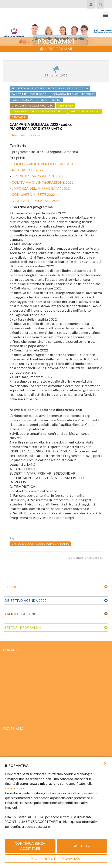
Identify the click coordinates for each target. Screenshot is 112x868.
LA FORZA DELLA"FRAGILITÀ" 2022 (41, 188)
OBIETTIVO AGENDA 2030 (26, 600)
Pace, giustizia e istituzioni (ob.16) (36, 100)
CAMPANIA (19, 117)
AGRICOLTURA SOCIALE (85, 111)
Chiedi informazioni (25, 135)
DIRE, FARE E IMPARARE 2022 (36, 201)
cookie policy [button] (15, 788)
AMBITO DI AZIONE (20, 614)
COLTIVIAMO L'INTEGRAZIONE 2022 (43, 182)
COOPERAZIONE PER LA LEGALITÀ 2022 (45, 164)
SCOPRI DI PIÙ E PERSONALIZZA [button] (56, 859)
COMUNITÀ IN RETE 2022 (33, 194)
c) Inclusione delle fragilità (32, 106)
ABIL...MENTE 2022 (28, 170)
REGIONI (12, 587)
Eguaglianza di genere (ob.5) (73, 94)
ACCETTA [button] (82, 846)
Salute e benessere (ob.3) (30, 94)
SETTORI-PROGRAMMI (23, 628)
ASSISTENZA (65, 106)
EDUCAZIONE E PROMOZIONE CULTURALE (39, 111)
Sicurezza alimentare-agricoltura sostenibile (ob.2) (50, 88)
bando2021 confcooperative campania (40, 544)
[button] (105, 763)
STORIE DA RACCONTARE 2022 (38, 176)
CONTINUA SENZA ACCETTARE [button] (30, 846)
